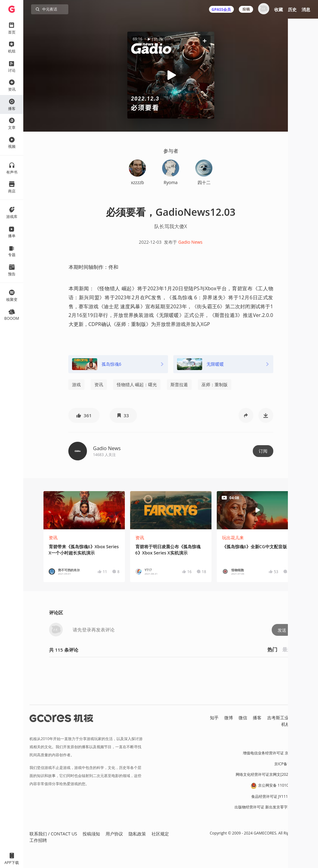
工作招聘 (38, 840)
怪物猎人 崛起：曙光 (137, 384)
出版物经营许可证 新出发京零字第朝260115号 (273, 807)
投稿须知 (91, 834)
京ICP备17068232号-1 (293, 764)
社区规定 (160, 834)
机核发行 (290, 724)
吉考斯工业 (278, 718)
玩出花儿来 (233, 538)
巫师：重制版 (215, 384)
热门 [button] (272, 649)
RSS (308, 724)
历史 (292, 9)
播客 (257, 718)
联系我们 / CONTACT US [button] (53, 834)
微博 (229, 718)
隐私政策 (137, 834)
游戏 (76, 384)
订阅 (263, 451)
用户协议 (114, 834)
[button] (205, 41)
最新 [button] (287, 649)
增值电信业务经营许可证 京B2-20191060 (277, 753)
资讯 (99, 384)
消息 (306, 9)
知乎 (214, 718)
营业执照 (304, 742)
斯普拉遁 (179, 384)
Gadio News (190, 242)
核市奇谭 (303, 718)
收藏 (279, 9)
